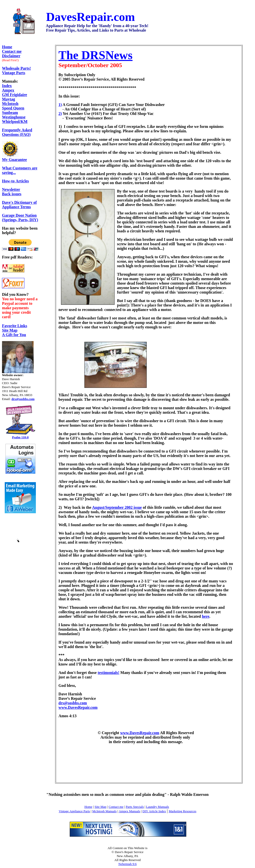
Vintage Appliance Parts (74, 811)
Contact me (116, 807)
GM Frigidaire (15, 95)
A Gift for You (14, 335)
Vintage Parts (14, 73)
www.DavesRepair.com (78, 707)
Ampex (8, 90)
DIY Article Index (154, 811)
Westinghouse (14, 117)
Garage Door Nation (19, 215)
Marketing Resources (182, 811)
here (206, 616)
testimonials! (108, 673)
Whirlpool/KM (15, 122)
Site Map (10, 330)
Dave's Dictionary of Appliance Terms (19, 205)
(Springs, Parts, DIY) (20, 220)
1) (60, 105)
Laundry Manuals (158, 807)
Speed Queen (13, 108)
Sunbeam (10, 113)
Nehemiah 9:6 (127, 864)
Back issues (12, 192)
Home (7, 47)
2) (60, 114)
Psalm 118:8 (20, 437)
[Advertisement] (146, 764)
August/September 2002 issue (117, 507)
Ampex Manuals (129, 811)
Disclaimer (11, 56)
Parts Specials (135, 807)
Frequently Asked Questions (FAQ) (17, 132)
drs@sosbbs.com (73, 703)
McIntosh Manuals (104, 811)
